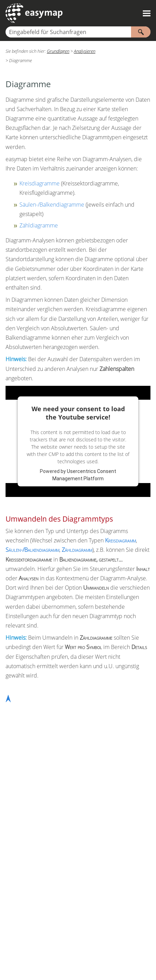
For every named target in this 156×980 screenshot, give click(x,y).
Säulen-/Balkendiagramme (52, 205)
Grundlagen (58, 51)
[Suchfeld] (78, 32)
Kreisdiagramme (40, 183)
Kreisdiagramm (120, 540)
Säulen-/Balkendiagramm (32, 550)
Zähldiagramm (77, 550)
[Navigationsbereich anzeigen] (147, 13)
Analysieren (85, 51)
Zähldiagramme (39, 225)
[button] (141, 32)
